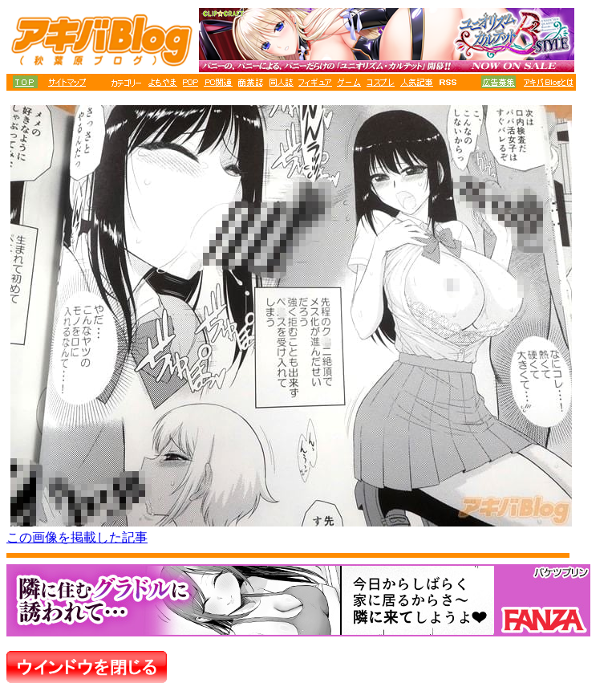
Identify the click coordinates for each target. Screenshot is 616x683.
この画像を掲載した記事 (77, 537)
